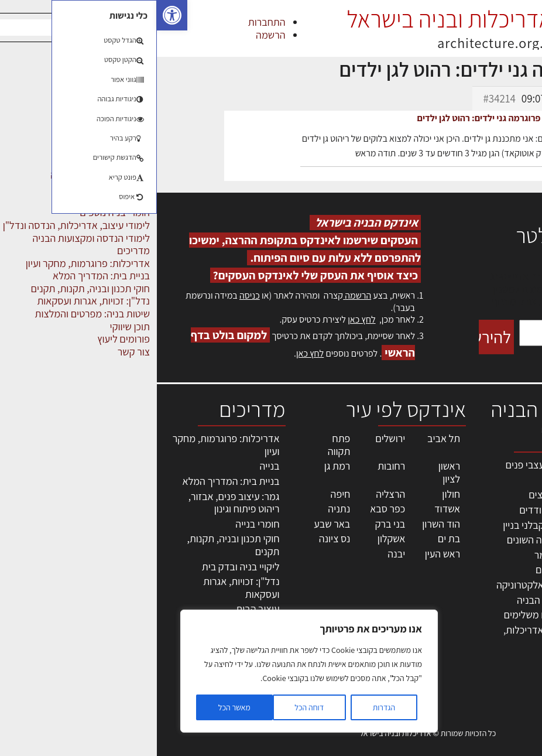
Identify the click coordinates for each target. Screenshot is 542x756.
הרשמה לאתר (508, 578)
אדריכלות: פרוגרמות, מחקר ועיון (69, 445)
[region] (152, 671)
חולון (294, 494)
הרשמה (114, 35)
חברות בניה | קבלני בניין (392, 525)
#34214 (342, 98)
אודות (524, 615)
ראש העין (286, 554)
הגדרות (227, 707)
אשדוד (290, 509)
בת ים (292, 538)
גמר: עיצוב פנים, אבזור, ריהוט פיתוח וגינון (77, 503)
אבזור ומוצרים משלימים (392, 615)
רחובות (234, 466)
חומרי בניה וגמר (408, 555)
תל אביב (287, 438)
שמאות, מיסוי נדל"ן (498, 489)
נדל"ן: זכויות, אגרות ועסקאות (84, 588)
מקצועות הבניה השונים (395, 540)
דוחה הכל (152, 707)
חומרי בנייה (100, 524)
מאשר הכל (78, 707)
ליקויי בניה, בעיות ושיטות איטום (502, 508)
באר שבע (175, 524)
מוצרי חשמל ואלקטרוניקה (389, 585)
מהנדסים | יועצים (405, 495)
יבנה (239, 554)
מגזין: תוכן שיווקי (503, 640)
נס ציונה (178, 538)
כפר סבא (231, 509)
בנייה (113, 466)
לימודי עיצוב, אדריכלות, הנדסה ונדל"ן (393, 636)
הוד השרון (284, 524)
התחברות (110, 22)
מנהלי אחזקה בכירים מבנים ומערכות (509, 539)
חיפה (184, 494)
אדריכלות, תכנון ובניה (504, 470)
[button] (15, 15)
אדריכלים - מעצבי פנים (393, 465)
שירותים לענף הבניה (399, 600)
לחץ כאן (205, 319)
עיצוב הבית (101, 609)
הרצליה (234, 494)
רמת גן (181, 466)
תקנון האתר (512, 653)
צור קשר (519, 603)
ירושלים (233, 438)
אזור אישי (517, 565)
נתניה (182, 509)
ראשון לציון (292, 472)
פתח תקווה (182, 445)
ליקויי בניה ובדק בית (84, 567)
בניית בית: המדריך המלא (74, 481)
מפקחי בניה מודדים (401, 510)
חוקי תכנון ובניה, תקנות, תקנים (77, 545)
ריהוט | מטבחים (409, 569)
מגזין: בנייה (513, 628)
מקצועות (422, 480)
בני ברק (234, 524)
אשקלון (234, 538)
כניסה (93, 295)
